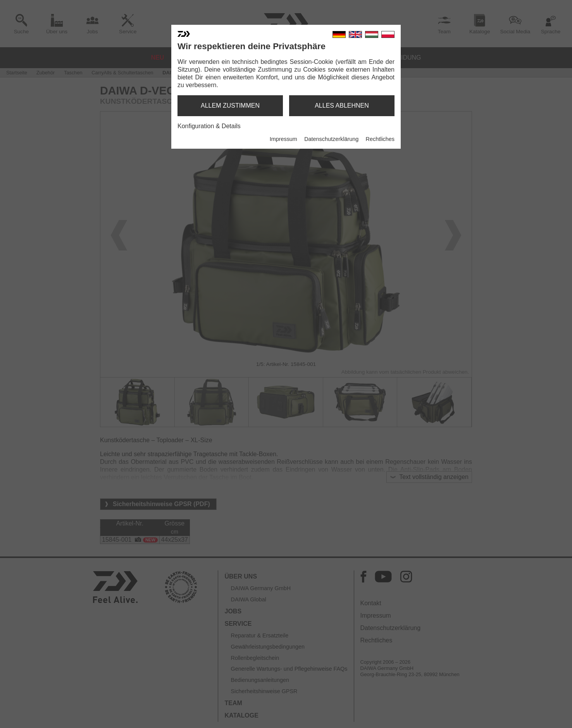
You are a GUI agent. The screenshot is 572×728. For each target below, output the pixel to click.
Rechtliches (380, 139)
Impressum (283, 139)
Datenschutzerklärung (331, 139)
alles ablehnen (342, 106)
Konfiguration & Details (209, 126)
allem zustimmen (230, 106)
